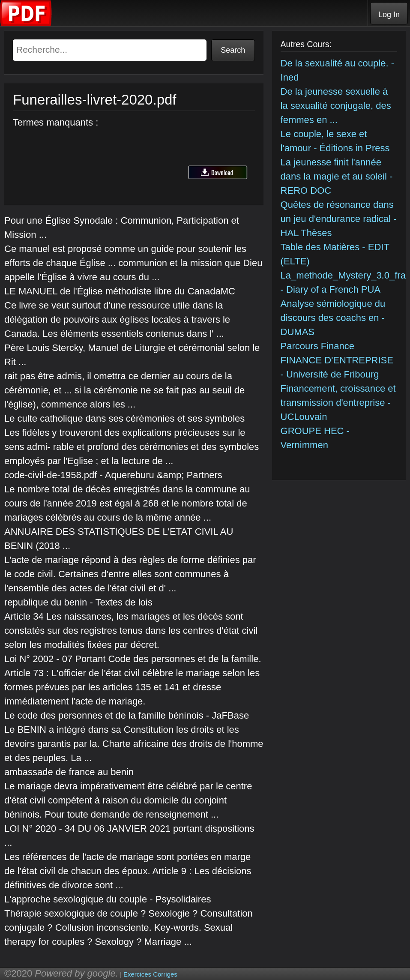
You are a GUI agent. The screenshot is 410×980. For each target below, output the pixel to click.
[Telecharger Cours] (26, 24)
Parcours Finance (317, 346)
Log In (389, 15)
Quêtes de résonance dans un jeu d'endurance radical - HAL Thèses (339, 219)
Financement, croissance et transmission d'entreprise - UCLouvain (338, 403)
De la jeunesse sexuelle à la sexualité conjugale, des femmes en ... (336, 106)
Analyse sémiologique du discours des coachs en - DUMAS (333, 318)
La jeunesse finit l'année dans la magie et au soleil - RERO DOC (337, 176)
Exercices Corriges (150, 974)
